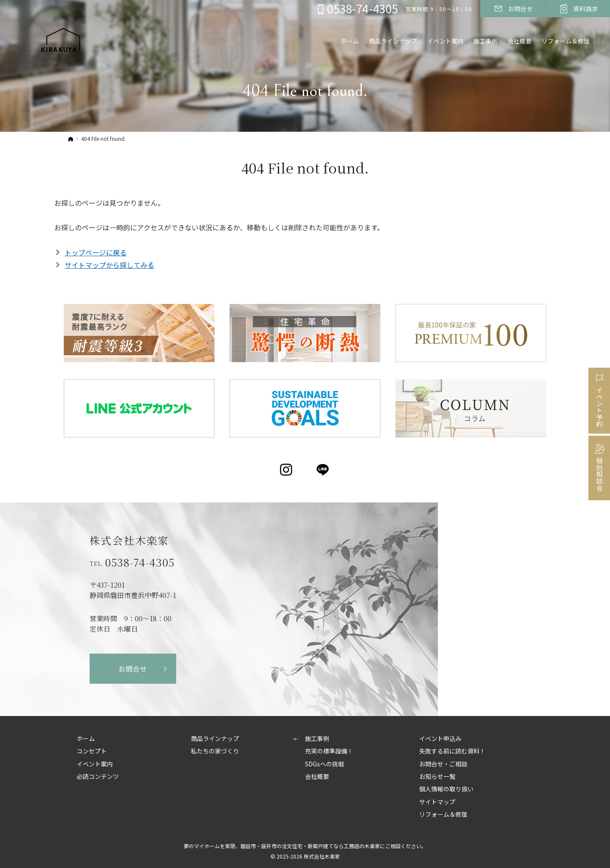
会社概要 (317, 777)
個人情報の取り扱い (446, 789)
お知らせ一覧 (437, 777)
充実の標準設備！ (329, 751)
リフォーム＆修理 (565, 42)
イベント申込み (440, 739)
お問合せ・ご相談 (443, 764)
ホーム (86, 739)
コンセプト (92, 751)
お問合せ (133, 669)
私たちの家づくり (215, 751)
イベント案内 (95, 764)
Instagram (287, 470)
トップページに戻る (96, 252)
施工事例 (317, 739)
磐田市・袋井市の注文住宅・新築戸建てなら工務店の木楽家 (310, 846)
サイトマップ (437, 802)
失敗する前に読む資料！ (452, 751)
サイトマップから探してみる (109, 265)
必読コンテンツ (98, 777)
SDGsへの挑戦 (325, 764)
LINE (323, 470)
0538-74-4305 (140, 562)
